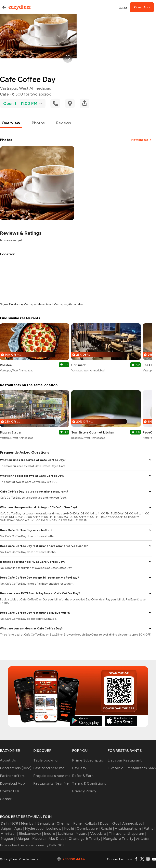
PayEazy (79, 768)
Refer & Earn (83, 776)
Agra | (19, 828)
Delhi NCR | (10, 823)
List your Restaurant (125, 760)
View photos (141, 140)
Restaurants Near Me (51, 783)
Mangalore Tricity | (119, 839)
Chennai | (64, 823)
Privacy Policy (84, 791)
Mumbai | (28, 823)
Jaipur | (7, 828)
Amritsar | (9, 834)
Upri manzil (79, 365)
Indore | (50, 834)
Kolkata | (92, 823)
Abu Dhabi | (58, 839)
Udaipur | (23, 839)
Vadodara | (99, 834)
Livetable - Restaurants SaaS (132, 768)
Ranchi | (107, 828)
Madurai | (40, 839)
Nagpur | (8, 839)
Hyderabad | (35, 828)
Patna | (149, 828)
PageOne (149, 432)
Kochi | (70, 828)
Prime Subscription (89, 760)
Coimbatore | (88, 828)
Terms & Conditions (89, 783)
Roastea (6, 365)
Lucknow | (54, 828)
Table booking (45, 760)
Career (6, 799)
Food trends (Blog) (16, 768)
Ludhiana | (66, 834)
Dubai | (105, 823)
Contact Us (10, 791)
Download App (12, 783)
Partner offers (12, 776)
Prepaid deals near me (52, 776)
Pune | (78, 823)
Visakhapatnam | (128, 828)
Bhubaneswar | (31, 834)
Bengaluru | (46, 823)
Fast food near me (49, 768)
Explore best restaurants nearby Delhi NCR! (33, 845)
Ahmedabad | (133, 823)
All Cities (142, 839)
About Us (8, 760)
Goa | (116, 823)
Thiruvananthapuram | (127, 834)
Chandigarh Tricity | (85, 839)
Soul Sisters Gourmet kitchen (93, 432)
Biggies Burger (11, 432)
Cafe (4, 94)
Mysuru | (82, 834)
